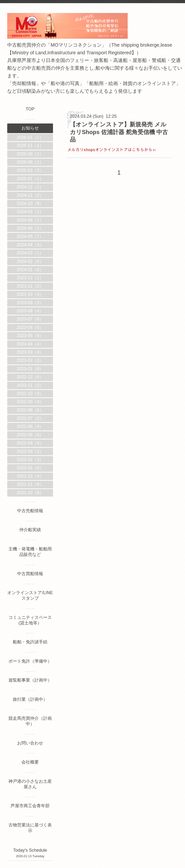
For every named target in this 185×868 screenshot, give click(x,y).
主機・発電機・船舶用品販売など (30, 552)
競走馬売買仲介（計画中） (30, 721)
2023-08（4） (30, 311)
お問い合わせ (30, 743)
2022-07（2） (30, 418)
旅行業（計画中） (30, 699)
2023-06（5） (30, 327)
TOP (30, 109)
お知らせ (30, 128)
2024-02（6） (30, 261)
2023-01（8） (30, 369)
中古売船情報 (30, 511)
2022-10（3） (30, 394)
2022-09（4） (30, 402)
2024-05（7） (30, 236)
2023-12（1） (30, 278)
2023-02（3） (30, 360)
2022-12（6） (30, 377)
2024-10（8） (30, 203)
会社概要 (30, 762)
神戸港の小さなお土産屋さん (30, 784)
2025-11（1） (30, 146)
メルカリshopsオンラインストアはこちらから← (112, 149)
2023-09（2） (30, 303)
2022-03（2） (30, 451)
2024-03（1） (30, 253)
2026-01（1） (30, 137)
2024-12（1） (30, 187)
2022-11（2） (30, 385)
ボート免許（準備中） (30, 661)
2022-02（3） (30, 460)
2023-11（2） (30, 286)
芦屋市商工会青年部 (30, 806)
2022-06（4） (30, 426)
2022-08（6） (30, 410)
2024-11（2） (30, 195)
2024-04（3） (30, 245)
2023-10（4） (30, 294)
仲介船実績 (32, 530)
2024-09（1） (30, 212)
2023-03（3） (30, 352)
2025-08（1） (30, 162)
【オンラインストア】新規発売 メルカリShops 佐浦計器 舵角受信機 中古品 (119, 132)
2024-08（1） (30, 220)
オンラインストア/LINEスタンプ (30, 595)
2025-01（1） (30, 179)
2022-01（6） (30, 468)
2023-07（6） (30, 319)
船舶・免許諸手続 (30, 642)
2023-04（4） (30, 344)
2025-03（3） (30, 170)
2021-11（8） (30, 484)
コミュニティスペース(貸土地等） (30, 620)
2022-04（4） (30, 443)
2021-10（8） (30, 493)
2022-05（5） (30, 435)
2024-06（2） (30, 228)
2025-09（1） (30, 154)
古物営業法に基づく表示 (30, 828)
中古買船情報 (30, 574)
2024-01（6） (30, 270)
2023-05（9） (30, 336)
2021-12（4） (30, 476)
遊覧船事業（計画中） (30, 680)
